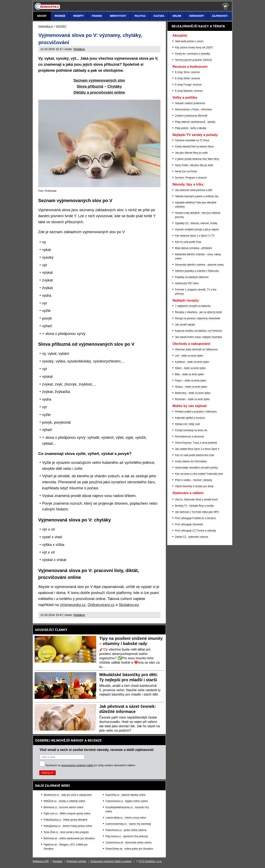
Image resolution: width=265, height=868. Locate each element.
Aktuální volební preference (190, 103)
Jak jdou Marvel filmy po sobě (191, 153)
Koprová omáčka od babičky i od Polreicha (198, 331)
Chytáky (115, 86)
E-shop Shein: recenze (187, 78)
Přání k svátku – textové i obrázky (193, 480)
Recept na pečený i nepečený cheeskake (198, 318)
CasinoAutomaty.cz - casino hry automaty (128, 824)
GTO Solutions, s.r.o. (150, 861)
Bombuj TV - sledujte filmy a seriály (194, 506)
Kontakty (58, 861)
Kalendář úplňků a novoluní (190, 418)
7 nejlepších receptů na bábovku (193, 306)
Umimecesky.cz (73, 605)
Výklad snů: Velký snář (187, 424)
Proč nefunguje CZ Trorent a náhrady (195, 531)
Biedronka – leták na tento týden (193, 393)
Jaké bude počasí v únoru (189, 41)
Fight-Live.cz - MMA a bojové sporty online (67, 813)
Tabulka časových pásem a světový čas (197, 196)
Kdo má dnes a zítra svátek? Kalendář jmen (199, 474)
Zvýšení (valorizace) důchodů (191, 116)
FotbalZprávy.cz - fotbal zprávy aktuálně (66, 820)
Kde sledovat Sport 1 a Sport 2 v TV (195, 236)
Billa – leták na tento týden (190, 374)
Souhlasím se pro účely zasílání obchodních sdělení (90, 765)
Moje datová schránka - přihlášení (194, 248)
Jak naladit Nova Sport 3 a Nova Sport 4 (197, 449)
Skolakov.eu (129, 605)
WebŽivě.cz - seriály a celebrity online (64, 801)
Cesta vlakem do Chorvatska (191, 461)
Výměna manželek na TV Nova (192, 140)
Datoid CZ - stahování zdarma (192, 537)
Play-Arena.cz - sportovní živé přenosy (127, 836)
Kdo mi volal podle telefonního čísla (195, 455)
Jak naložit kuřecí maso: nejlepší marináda (198, 337)
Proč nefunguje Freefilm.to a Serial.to (195, 518)
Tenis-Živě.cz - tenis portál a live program (66, 832)
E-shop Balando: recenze (189, 91)
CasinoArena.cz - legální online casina (126, 801)
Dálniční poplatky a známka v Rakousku (197, 271)
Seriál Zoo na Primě (186, 171)
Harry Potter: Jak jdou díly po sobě (194, 165)
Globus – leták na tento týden (191, 387)
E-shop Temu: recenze (187, 72)
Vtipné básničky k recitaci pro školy (194, 486)
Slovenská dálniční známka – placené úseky (199, 265)
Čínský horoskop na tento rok (191, 430)
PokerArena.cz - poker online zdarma (126, 830)
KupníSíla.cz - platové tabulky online (125, 795)
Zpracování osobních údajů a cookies (111, 861)
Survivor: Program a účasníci (191, 178)
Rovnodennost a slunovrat (189, 436)
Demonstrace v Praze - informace (193, 109)
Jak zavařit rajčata (185, 325)
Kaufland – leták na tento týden (192, 362)
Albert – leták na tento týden (190, 368)
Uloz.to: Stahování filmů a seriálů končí (196, 499)
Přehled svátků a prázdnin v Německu (196, 412)
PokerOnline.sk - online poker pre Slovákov (129, 849)
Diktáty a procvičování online (99, 92)
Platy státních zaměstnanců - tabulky (195, 122)
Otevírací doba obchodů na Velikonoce (196, 349)
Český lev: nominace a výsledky (193, 54)
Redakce (79, 49)
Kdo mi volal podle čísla (188, 242)
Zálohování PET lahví (187, 283)
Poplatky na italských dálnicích (192, 277)
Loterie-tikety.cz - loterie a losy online (126, 818)
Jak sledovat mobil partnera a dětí (194, 190)
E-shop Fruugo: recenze (188, 85)
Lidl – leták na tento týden (189, 356)
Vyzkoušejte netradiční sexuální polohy (196, 468)
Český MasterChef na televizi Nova (194, 147)
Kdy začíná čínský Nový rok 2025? (194, 47)
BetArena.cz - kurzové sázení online (64, 807)
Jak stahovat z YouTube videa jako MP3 (197, 512)
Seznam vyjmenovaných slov (99, 80)
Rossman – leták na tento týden (192, 399)
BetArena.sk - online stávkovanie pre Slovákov (69, 838)
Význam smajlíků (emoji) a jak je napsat (197, 229)
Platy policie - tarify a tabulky (191, 128)
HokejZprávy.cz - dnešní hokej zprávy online (68, 826)
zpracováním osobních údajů (77, 765)
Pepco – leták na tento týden (191, 381)
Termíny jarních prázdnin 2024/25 (193, 60)
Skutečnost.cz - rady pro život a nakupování (68, 795)
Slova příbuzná (90, 86)
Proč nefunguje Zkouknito (189, 524)
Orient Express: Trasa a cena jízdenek (196, 443)
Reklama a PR (41, 861)
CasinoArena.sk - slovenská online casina (128, 843)
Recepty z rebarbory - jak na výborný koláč (198, 312)
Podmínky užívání (76, 861)
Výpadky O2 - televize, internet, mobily (196, 223)
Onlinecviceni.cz (101, 605)
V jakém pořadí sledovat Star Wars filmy (197, 159)
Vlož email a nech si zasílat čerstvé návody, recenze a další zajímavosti (97, 750)
